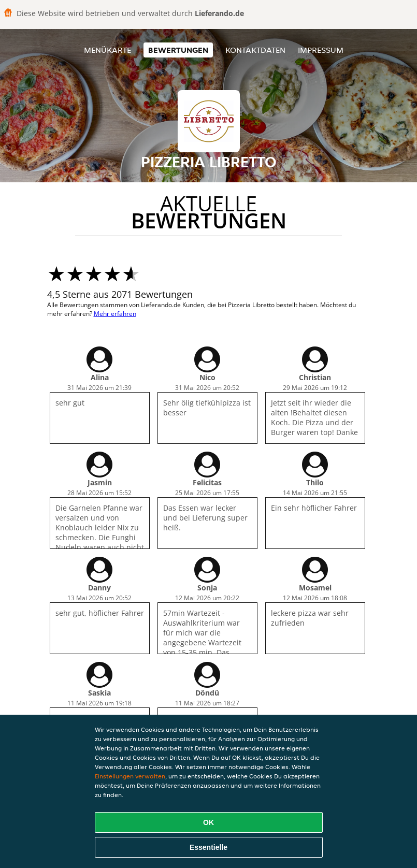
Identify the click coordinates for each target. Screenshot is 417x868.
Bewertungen (178, 50)
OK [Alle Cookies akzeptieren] (208, 822)
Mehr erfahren (115, 314)
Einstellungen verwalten (130, 776)
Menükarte (107, 50)
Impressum (321, 50)
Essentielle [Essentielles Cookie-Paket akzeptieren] (208, 847)
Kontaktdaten (255, 50)
